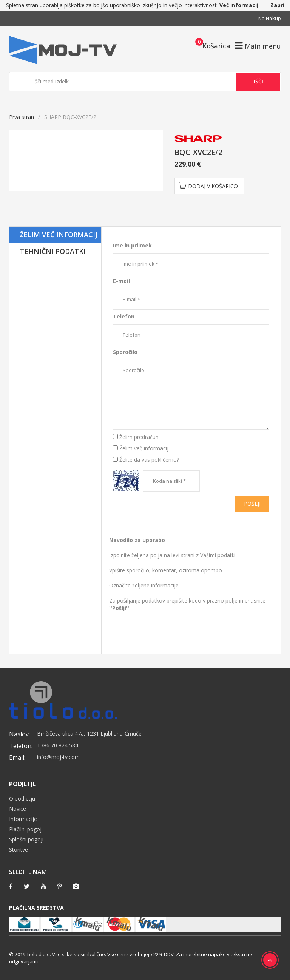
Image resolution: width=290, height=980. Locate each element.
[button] (211, 45)
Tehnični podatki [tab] (53, 251)
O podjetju (22, 798)
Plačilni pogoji (26, 829)
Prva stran (22, 117)
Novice (18, 809)
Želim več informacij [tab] (59, 235)
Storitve (19, 849)
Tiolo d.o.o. (39, 954)
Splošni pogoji (26, 839)
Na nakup (270, 18)
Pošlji (252, 504)
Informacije (23, 819)
